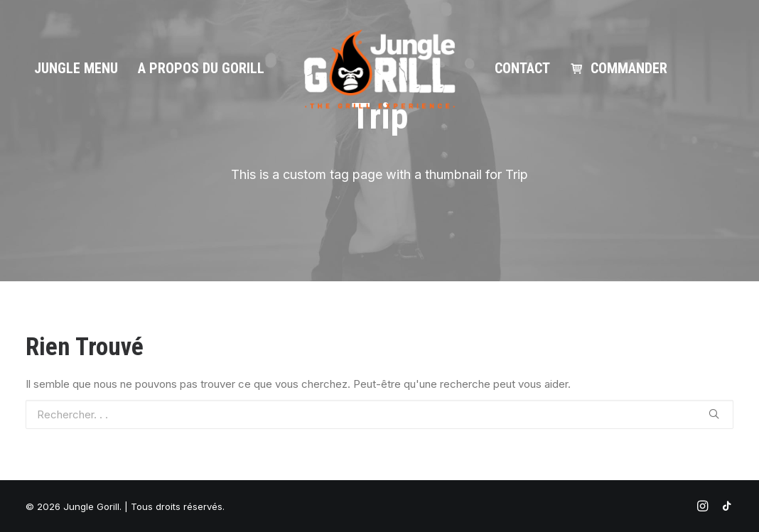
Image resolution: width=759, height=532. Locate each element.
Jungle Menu (76, 68)
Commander (629, 68)
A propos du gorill (201, 68)
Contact (522, 68)
